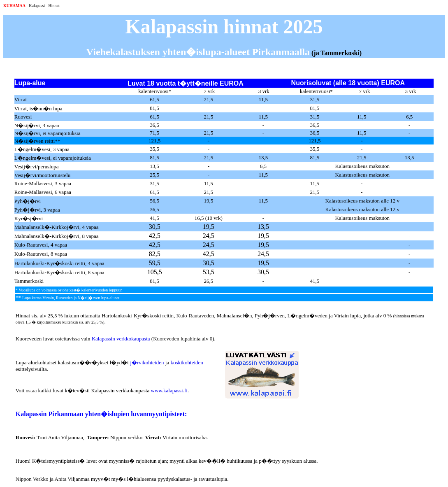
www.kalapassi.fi (169, 390)
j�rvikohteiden (147, 362)
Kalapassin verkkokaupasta (121, 339)
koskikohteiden (187, 362)
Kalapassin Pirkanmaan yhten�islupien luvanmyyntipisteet (100, 414)
